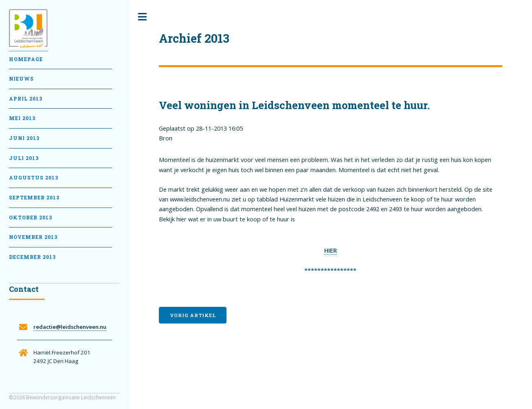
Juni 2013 (24, 138)
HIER (331, 250)
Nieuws (21, 79)
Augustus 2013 (34, 178)
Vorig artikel (193, 315)
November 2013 (33, 237)
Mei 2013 (22, 118)
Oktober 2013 (31, 218)
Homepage (26, 59)
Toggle (143, 17)
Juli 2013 (24, 158)
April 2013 (26, 99)
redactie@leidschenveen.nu (70, 327)
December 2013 (32, 257)
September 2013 (34, 198)
